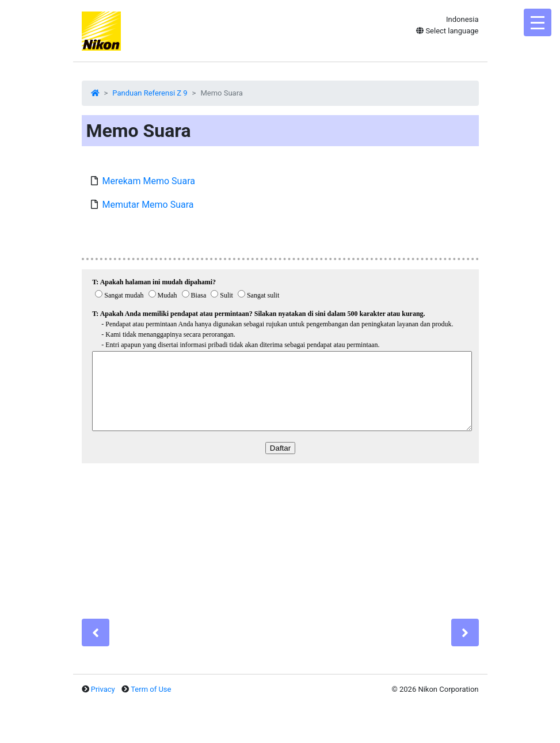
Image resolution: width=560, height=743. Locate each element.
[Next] (465, 632)
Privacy (103, 689)
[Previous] (96, 632)
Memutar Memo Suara (148, 205)
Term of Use (151, 689)
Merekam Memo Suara (149, 181)
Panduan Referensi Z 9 (150, 93)
